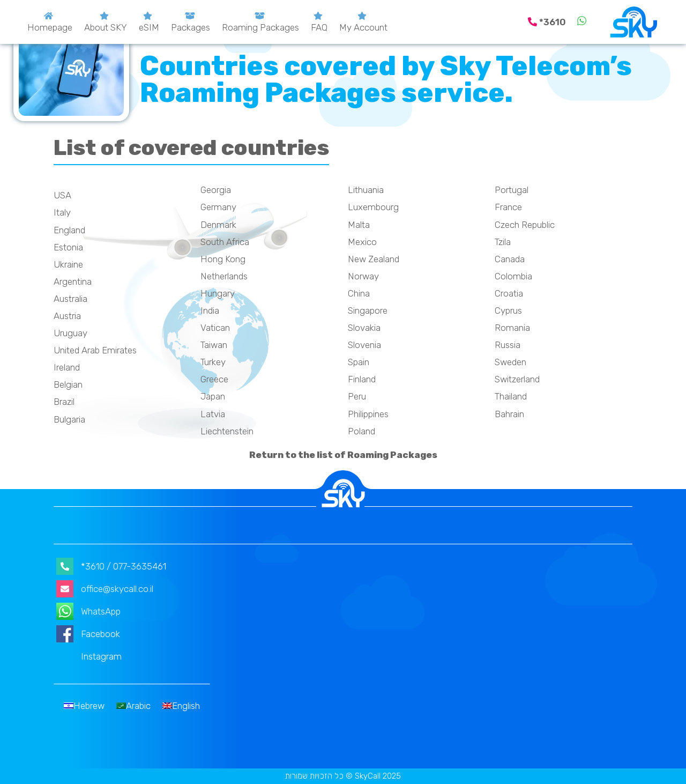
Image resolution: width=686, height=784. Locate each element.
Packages (191, 27)
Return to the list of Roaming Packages (343, 455)
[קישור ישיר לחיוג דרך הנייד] (548, 22)
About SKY (106, 27)
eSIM (149, 27)
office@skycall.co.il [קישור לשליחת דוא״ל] (105, 589)
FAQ (319, 27)
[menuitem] (84, 706)
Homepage (50, 27)
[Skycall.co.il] (634, 22)
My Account (363, 27)
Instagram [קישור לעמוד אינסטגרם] (89, 656)
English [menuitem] (186, 706)
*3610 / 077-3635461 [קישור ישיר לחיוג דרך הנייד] (111, 566)
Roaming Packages (260, 27)
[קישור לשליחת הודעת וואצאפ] (582, 22)
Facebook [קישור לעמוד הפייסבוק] (88, 634)
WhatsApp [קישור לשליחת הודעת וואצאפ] (88, 611)
